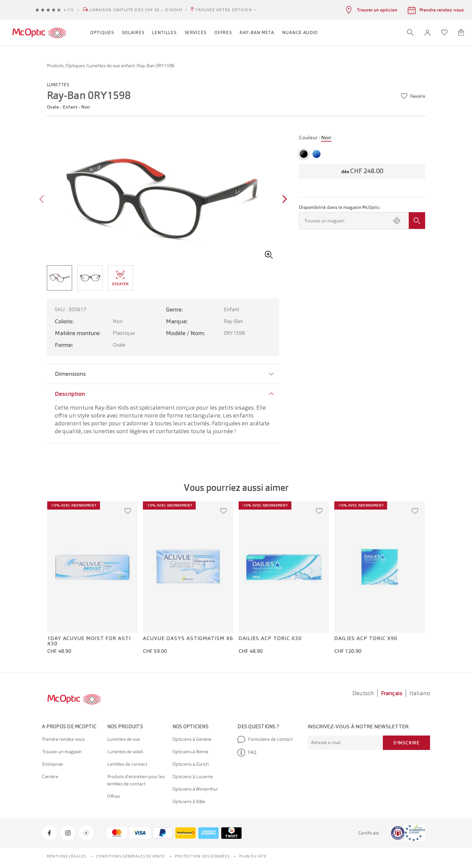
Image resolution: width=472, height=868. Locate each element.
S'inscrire (406, 743)
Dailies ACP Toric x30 (270, 638)
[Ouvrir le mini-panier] (461, 32)
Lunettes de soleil (125, 752)
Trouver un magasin (62, 752)
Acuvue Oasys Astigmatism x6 (188, 638)
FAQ (247, 753)
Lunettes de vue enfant (111, 66)
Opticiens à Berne (190, 752)
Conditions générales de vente (131, 856)
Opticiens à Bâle (189, 801)
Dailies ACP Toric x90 (366, 638)
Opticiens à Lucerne (193, 777)
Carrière (50, 777)
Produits (56, 66)
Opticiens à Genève (192, 739)
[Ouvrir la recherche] (410, 32)
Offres (113, 796)
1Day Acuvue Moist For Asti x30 (89, 641)
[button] (427, 33)
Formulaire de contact (265, 739)
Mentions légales (67, 856)
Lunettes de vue (124, 739)
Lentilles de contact (127, 764)
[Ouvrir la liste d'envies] (444, 32)
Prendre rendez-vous (63, 739)
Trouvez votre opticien (223, 10)
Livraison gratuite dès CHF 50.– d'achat (136, 10)
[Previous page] (43, 200)
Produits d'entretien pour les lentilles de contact (136, 780)
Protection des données (202, 856)
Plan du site (253, 856)
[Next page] (283, 200)
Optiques (76, 66)
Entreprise (52, 764)
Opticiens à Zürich (191, 764)
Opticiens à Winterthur (195, 789)
